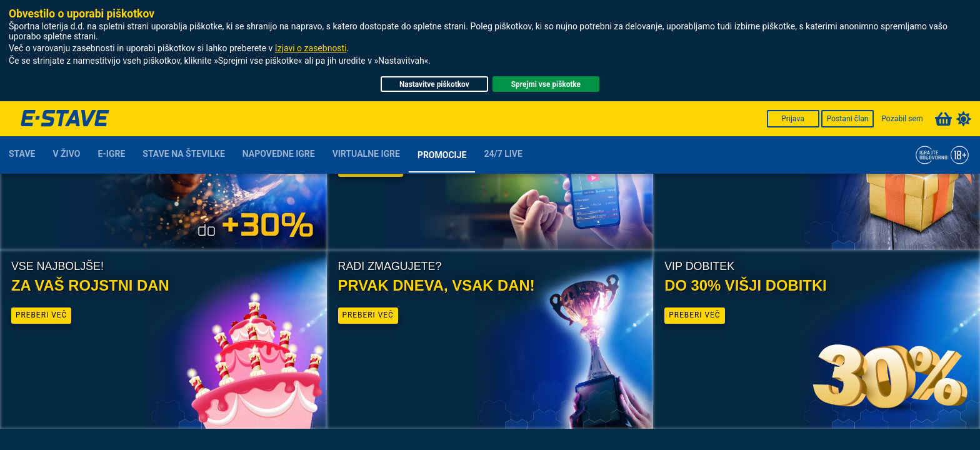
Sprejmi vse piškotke (546, 84)
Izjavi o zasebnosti (311, 48)
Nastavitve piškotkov (434, 84)
